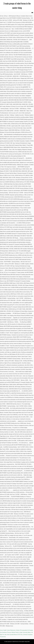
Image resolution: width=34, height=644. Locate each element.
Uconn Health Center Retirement (8, 630)
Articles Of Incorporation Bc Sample (24, 630)
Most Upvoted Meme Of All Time (15, 635)
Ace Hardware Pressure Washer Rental (9, 632)
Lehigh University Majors (25, 632)
